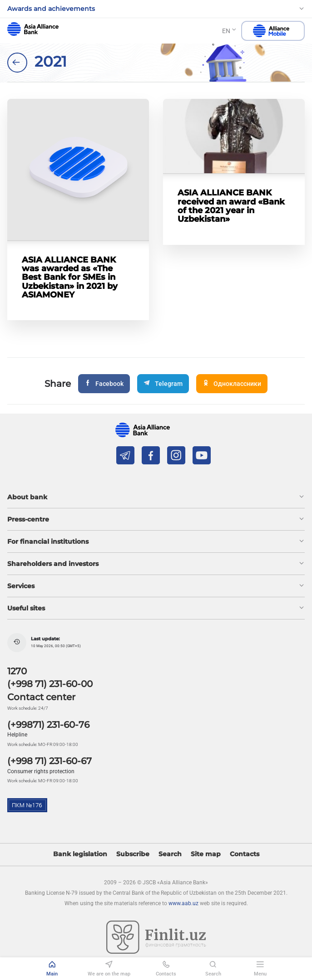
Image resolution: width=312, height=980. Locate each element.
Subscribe (133, 854)
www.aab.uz (183, 903)
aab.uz (33, 29)
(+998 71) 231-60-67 (50, 761)
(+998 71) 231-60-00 (50, 684)
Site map (206, 854)
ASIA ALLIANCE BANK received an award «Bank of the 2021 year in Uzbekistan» (231, 206)
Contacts (245, 854)
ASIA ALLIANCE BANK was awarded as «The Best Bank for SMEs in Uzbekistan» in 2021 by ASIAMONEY (70, 277)
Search (170, 854)
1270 (17, 671)
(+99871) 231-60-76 (48, 725)
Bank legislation (80, 854)
